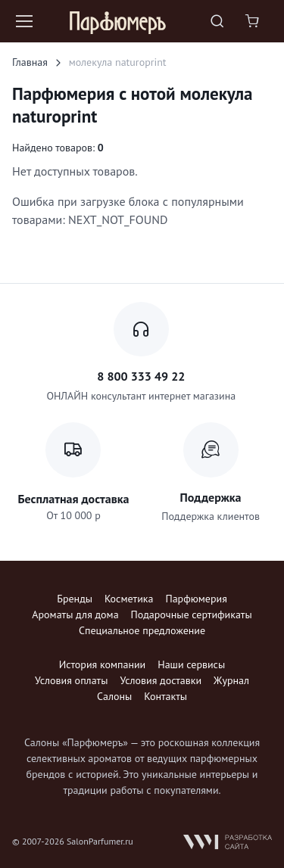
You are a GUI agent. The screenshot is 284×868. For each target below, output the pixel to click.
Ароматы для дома (75, 614)
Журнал (231, 680)
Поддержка (211, 497)
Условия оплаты (71, 680)
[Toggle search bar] (217, 21)
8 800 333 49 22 (141, 376)
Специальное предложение (142, 630)
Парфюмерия (196, 599)
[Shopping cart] (254, 21)
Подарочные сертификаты (192, 614)
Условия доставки (161, 680)
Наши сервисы (191, 664)
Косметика (129, 599)
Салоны (114, 696)
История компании (102, 664)
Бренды (75, 599)
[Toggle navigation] (23, 21)
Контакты (165, 696)
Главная (30, 62)
